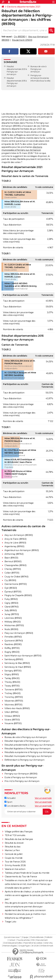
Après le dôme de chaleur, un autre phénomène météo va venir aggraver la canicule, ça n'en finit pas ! (29, 895)
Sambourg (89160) (14, 659)
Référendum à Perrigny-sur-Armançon (24, 760)
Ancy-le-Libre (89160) (15, 543)
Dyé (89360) (11, 588)
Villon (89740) (11, 712)
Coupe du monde (14, 858)
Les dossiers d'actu (15, 806)
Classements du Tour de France (21, 877)
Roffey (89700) (12, 648)
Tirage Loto (11, 922)
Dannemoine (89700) (16, 584)
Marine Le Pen (12, 850)
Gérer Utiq (48, 943)
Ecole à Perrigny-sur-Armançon (21, 777)
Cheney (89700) (13, 569)
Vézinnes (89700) (13, 705)
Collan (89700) (12, 573)
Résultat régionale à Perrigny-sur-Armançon (27, 741)
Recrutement (42, 940)
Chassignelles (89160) (15, 565)
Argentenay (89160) (14, 546)
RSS (33, 940)
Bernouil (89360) (13, 561)
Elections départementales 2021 (24, 7)
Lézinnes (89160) (13, 618)
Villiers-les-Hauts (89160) (17, 708)
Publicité (49, 937)
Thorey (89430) (12, 682)
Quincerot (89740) (14, 641)
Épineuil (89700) (13, 592)
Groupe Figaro (24, 946)
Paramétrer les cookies (33, 943)
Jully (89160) (11, 610)
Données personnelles (13, 943)
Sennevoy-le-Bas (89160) (17, 663)
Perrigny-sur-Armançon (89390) (21, 774)
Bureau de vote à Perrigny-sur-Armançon (26, 737)
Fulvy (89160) (11, 599)
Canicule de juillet (14, 854)
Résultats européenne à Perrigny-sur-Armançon (29, 752)
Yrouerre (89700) (13, 723)
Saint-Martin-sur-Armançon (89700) (23, 656)
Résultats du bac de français (19, 839)
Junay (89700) (12, 614)
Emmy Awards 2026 (15, 865)
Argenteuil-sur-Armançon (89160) (22, 550)
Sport (8, 802)
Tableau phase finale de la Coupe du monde (27, 873)
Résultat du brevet (14, 843)
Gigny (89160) (11, 603)
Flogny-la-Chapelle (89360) (18, 595)
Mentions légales (10, 946)
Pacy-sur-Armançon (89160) (19, 633)
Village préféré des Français (19, 832)
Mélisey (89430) (13, 622)
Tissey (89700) (12, 686)
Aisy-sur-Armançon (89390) (19, 535)
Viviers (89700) (12, 720)
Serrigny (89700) (13, 671)
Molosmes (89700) (14, 625)
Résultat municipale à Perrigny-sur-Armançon (28, 756)
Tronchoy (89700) (14, 697)
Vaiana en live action (15, 869)
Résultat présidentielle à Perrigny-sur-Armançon (29, 745)
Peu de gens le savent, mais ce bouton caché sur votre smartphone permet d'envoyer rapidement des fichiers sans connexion (30, 907)
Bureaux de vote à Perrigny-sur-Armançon (38, 69)
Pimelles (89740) (13, 637)
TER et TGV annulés (15, 835)
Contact (12, 940)
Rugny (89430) (12, 652)
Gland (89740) (11, 607)
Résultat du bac (13, 847)
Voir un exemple (43, 798)
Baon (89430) (11, 558)
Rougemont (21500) (22, 40)
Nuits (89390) (11, 629)
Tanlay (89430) (12, 678)
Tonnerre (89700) (13, 690)
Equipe (25, 937)
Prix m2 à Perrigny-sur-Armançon (22, 781)
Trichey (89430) (12, 693)
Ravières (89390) (13, 644)
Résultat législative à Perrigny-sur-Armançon (27, 749)
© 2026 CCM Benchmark (43, 946)
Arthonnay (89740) (14, 554)
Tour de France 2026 (15, 862)
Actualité (10, 798)
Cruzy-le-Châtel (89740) (16, 577)
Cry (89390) (20, 37)
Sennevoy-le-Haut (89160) (18, 667)
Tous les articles (23, 940)
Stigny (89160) (12, 674)
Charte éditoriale (37, 937)
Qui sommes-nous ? (12, 937)
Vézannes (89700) (14, 701)
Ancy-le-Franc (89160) (15, 539)
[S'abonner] (28, 812)
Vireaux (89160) (12, 716)
